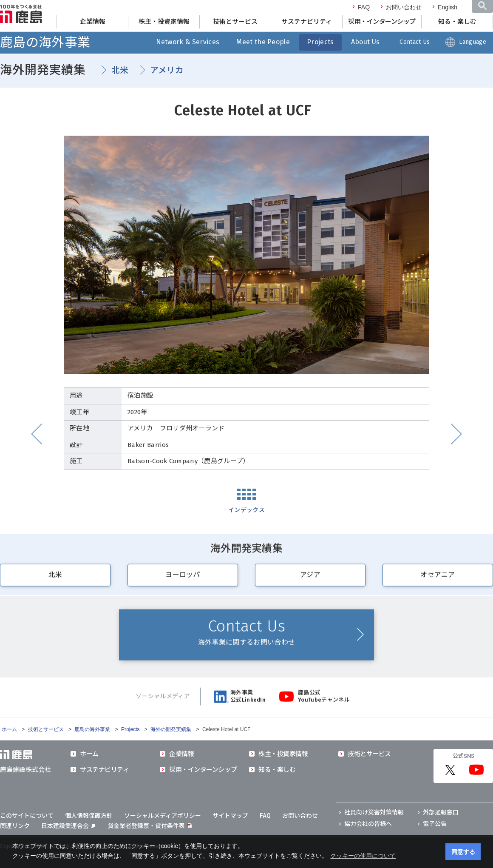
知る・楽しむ (457, 22)
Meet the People (263, 42)
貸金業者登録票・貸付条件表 (146, 826)
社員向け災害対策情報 (374, 812)
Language (473, 42)
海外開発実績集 (43, 70)
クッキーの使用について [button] (363, 856)
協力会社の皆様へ (368, 824)
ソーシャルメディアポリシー (163, 816)
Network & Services (188, 42)
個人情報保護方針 (89, 816)
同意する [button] (463, 852)
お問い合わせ (404, 7)
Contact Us (415, 42)
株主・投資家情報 (164, 22)
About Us (365, 42)
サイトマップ (230, 816)
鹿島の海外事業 (45, 43)
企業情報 (93, 22)
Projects (320, 42)
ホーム (9, 729)
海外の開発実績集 (171, 729)
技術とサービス (235, 22)
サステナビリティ (307, 22)
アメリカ (167, 70)
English (448, 7)
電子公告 (435, 824)
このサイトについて (27, 816)
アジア (310, 579)
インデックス (246, 510)
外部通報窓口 (441, 812)
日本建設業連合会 (68, 826)
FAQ (364, 7)
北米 (120, 70)
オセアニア (438, 579)
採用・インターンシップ (382, 22)
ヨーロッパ (183, 579)
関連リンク (15, 826)
